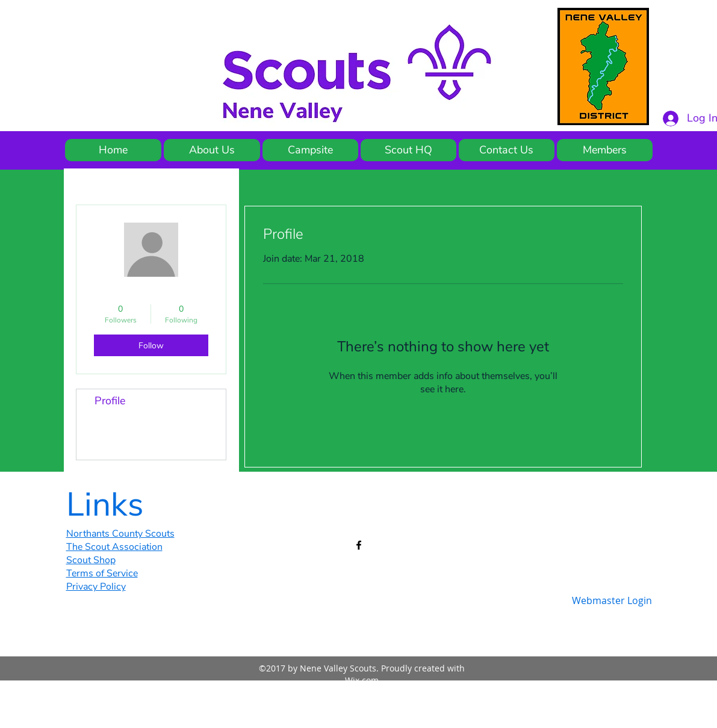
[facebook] (359, 545)
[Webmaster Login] (612, 600)
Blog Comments (133, 424)
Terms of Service (102, 573)
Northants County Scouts (120, 534)
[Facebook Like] (577, 500)
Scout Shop (91, 560)
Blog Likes (119, 448)
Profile (110, 401)
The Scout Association (114, 547)
